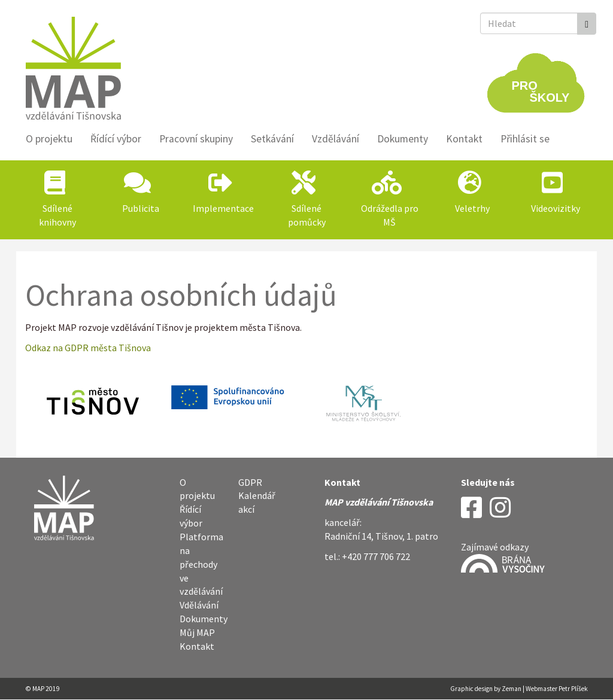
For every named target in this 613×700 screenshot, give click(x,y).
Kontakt (464, 139)
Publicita (141, 208)
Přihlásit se (525, 139)
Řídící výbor (116, 139)
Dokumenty (403, 139)
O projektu (49, 139)
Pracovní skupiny (196, 139)
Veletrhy (472, 208)
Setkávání (272, 139)
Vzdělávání (336, 139)
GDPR (250, 482)
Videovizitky (556, 208)
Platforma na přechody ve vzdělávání (201, 564)
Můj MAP (197, 632)
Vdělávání (199, 605)
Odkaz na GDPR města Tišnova (88, 348)
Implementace (223, 208)
